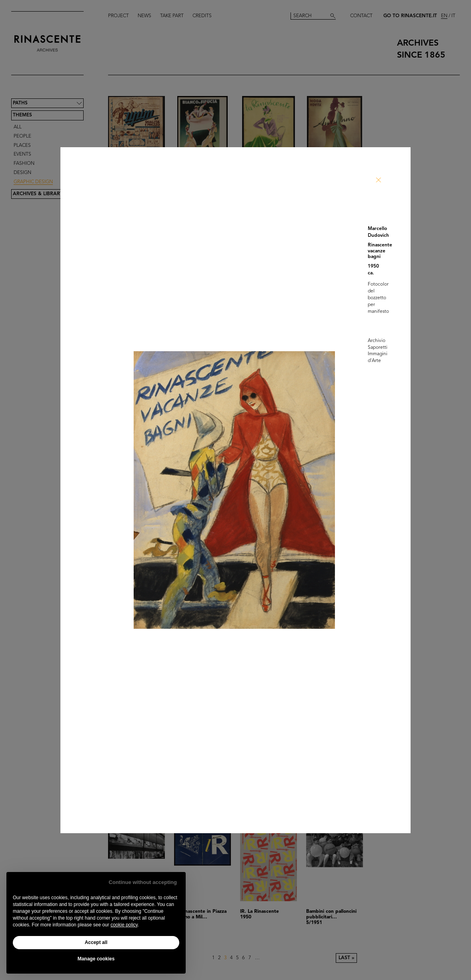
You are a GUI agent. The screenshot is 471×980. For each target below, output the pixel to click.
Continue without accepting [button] (143, 882)
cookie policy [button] (124, 925)
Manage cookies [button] (96, 959)
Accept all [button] (96, 942)
